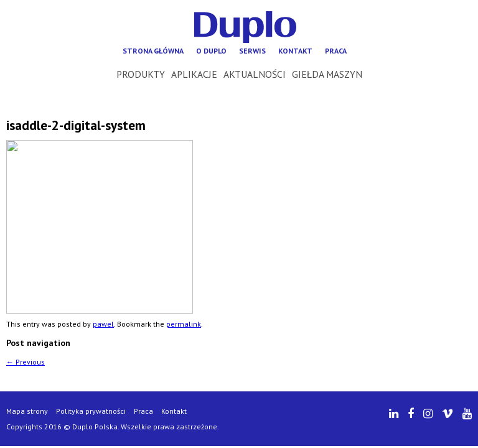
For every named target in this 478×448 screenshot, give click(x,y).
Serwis (252, 51)
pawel (103, 324)
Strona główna (153, 51)
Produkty (141, 74)
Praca (336, 51)
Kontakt (295, 51)
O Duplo (211, 51)
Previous (26, 362)
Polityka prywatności (91, 411)
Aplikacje (194, 74)
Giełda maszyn (327, 74)
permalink (184, 324)
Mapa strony (27, 411)
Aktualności (255, 74)
